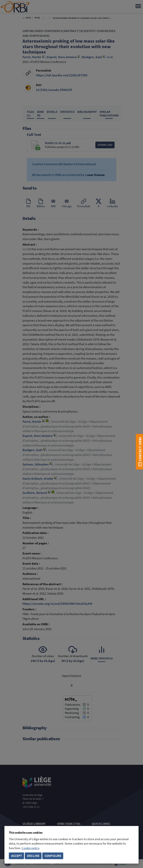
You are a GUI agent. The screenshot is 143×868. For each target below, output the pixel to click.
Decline (33, 856)
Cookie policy (30, 848)
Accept (17, 856)
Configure (53, 856)
